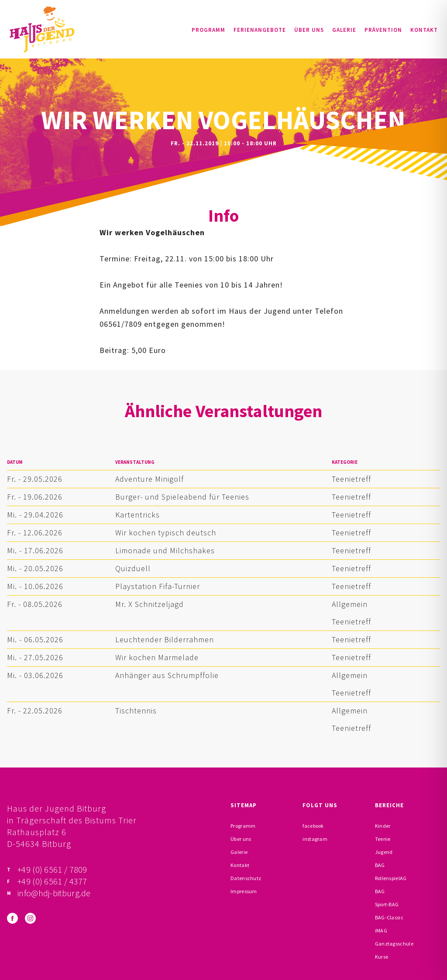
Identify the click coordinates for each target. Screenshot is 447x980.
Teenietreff (351, 479)
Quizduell (133, 568)
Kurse (382, 957)
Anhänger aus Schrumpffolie (167, 675)
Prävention (383, 30)
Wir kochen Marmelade (157, 657)
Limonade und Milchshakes (165, 550)
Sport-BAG (387, 904)
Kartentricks (138, 515)
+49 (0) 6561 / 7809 (52, 869)
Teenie (383, 839)
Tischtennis (136, 711)
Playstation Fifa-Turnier (158, 586)
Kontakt (424, 30)
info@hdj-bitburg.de (54, 893)
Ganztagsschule (394, 944)
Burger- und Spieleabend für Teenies (182, 497)
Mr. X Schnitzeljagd (150, 604)
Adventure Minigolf (150, 479)
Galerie (344, 30)
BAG (380, 865)
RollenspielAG (391, 878)
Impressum (244, 891)
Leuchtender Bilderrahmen (165, 639)
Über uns (309, 30)
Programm (208, 30)
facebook (313, 826)
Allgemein (350, 604)
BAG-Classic (389, 917)
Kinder (383, 826)
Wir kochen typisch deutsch (166, 533)
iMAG (381, 930)
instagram (315, 839)
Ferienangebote (260, 30)
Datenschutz (246, 878)
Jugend (384, 852)
